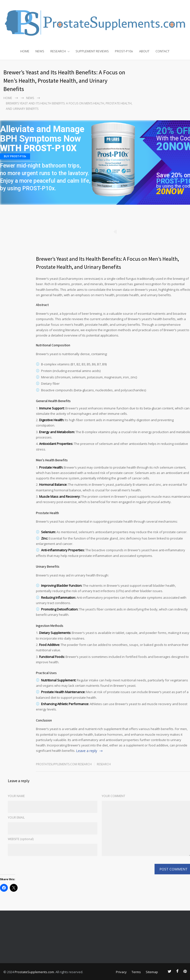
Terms (136, 972)
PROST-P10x (124, 51)
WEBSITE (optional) (21, 839)
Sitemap (152, 972)
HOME (25, 51)
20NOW (170, 191)
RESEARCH (58, 51)
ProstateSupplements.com (34, 972)
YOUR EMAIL (16, 817)
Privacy (121, 972)
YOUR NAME (16, 796)
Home (8, 98)
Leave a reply (87, 751)
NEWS (40, 51)
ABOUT (144, 51)
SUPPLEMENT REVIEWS (92, 51)
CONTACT (162, 51)
